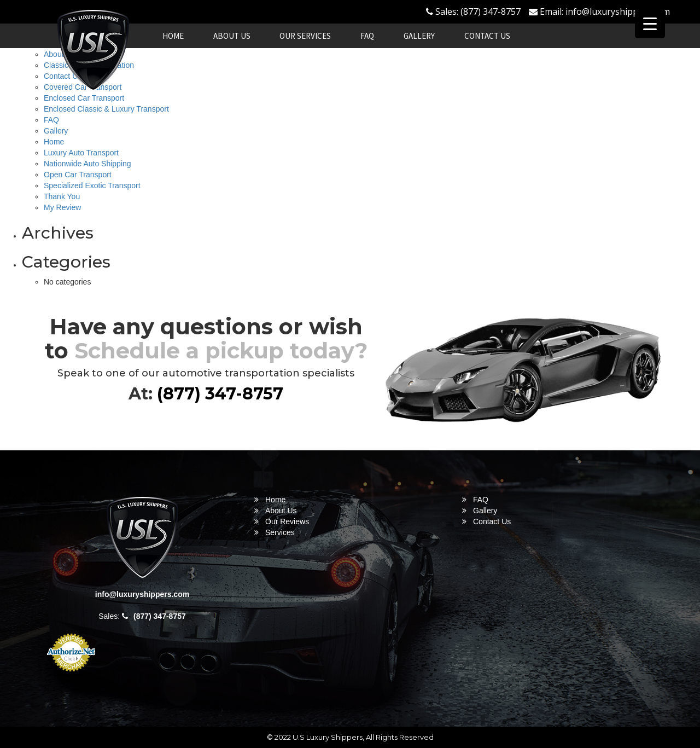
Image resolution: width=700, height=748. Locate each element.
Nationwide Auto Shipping (87, 164)
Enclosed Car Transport (84, 98)
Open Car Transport (78, 175)
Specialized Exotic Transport (92, 185)
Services (280, 532)
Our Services (305, 36)
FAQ (367, 36)
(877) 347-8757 (491, 11)
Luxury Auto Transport (81, 153)
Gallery (419, 36)
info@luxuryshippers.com (618, 11)
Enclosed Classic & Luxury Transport (106, 109)
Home (173, 36)
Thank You (62, 196)
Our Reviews (287, 521)
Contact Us (487, 36)
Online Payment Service (71, 677)
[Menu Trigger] (650, 23)
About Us (232, 36)
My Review (62, 207)
